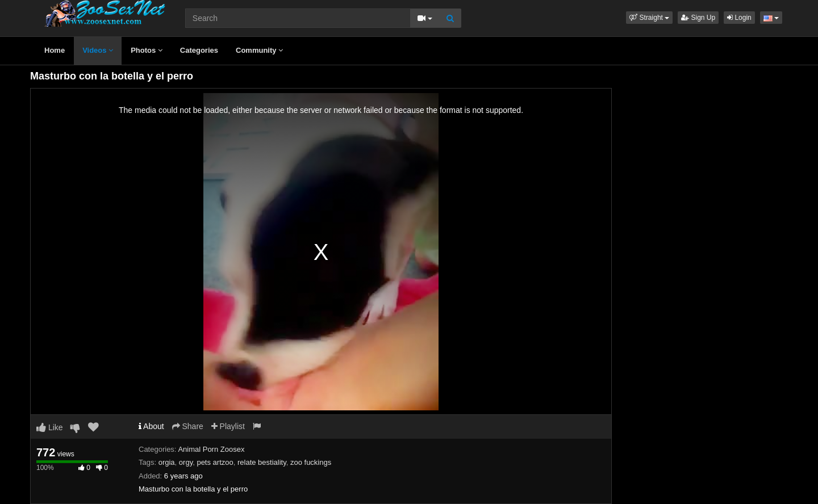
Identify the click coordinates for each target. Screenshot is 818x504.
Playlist (228, 426)
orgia (167, 462)
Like (50, 427)
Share (188, 426)
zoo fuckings (311, 462)
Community (259, 50)
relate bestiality (262, 462)
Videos (98, 50)
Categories (199, 50)
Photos (147, 50)
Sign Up (698, 18)
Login (739, 18)
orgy (186, 462)
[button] (649, 18)
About (151, 426)
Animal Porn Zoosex (211, 449)
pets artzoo (215, 462)
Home (55, 50)
